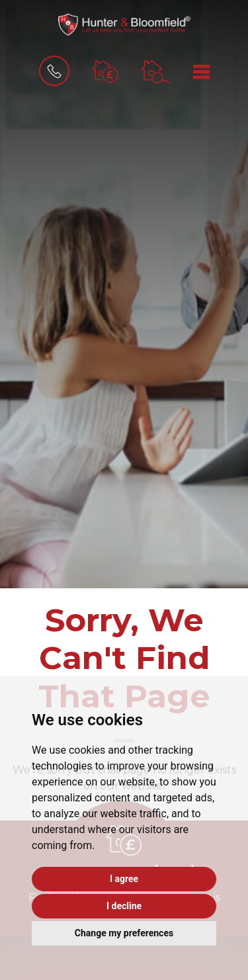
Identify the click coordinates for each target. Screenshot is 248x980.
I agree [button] (124, 879)
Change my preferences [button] (124, 933)
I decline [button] (124, 906)
